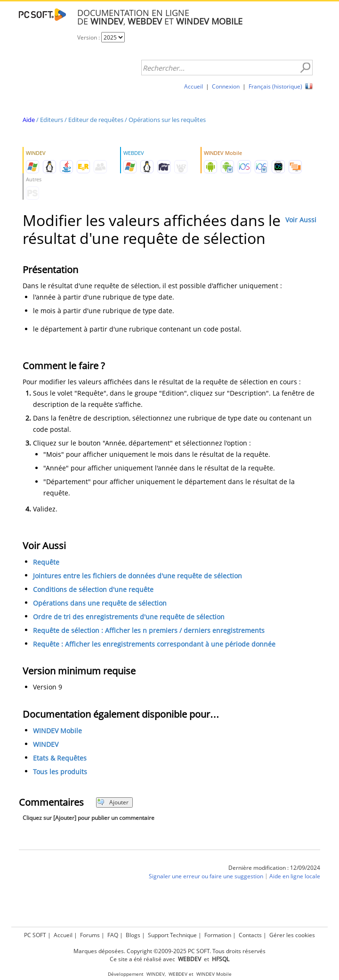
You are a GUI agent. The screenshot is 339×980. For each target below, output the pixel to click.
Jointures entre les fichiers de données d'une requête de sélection (137, 576)
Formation (218, 935)
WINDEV (46, 744)
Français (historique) (275, 86)
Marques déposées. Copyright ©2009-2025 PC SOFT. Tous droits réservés (169, 951)
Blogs (133, 935)
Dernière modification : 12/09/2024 (274, 868)
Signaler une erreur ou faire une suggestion (206, 876)
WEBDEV (178, 974)
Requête (46, 562)
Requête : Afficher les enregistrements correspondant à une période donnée (154, 644)
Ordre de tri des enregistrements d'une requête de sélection (129, 617)
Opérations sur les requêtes (167, 120)
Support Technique (172, 935)
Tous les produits (60, 772)
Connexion (226, 86)
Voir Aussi (301, 220)
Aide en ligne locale (295, 876)
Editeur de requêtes (96, 120)
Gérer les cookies (292, 935)
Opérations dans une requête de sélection (100, 603)
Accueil (194, 86)
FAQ (113, 935)
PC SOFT (35, 935)
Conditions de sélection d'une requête (93, 589)
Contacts (250, 935)
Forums (90, 935)
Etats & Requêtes (60, 758)
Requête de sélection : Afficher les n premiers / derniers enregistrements (149, 630)
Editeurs (52, 120)
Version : (89, 37)
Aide (29, 120)
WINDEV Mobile (57, 731)
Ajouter (113, 802)
